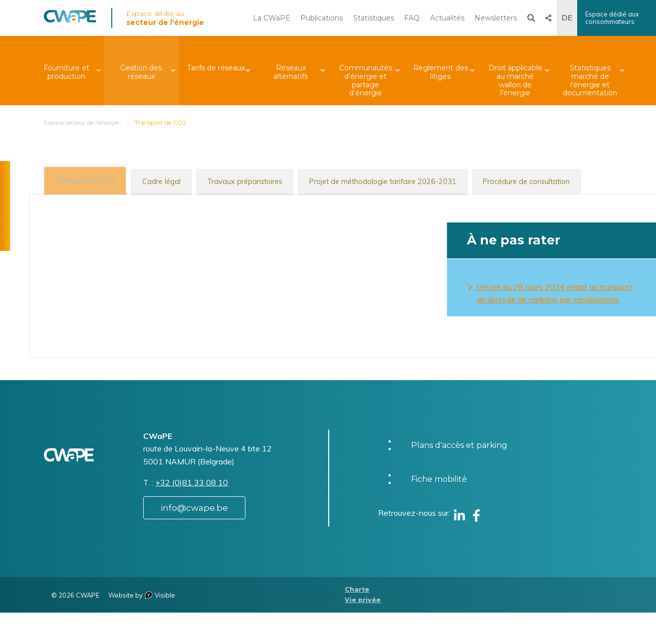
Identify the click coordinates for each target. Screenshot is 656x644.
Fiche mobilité (439, 511)
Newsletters (496, 18)
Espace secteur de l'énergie (82, 122)
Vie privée (363, 631)
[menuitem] (66, 71)
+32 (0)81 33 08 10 (192, 513)
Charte (357, 621)
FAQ (412, 18)
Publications (322, 18)
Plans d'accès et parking (459, 477)
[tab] (89, 180)
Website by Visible (142, 626)
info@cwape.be (194, 539)
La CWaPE (272, 18)
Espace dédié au (165, 18)
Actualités (447, 18)
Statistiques (374, 18)
